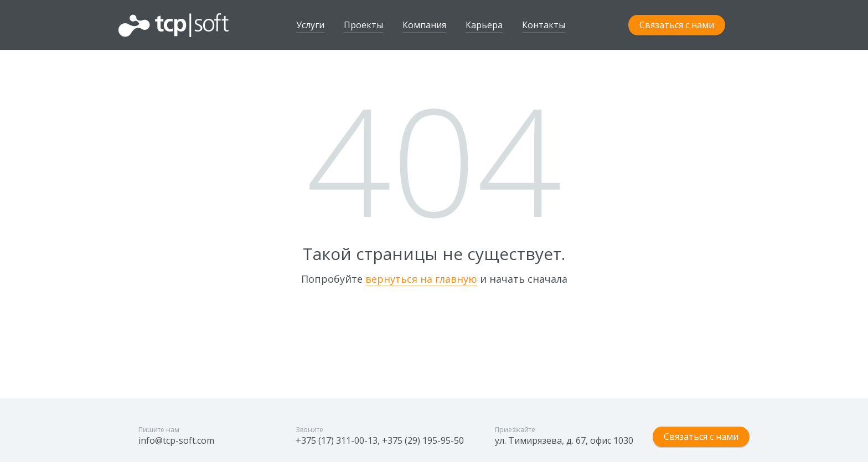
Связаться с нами (677, 25)
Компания (424, 25)
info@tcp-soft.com (176, 440)
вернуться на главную (421, 279)
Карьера (484, 25)
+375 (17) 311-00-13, (338, 440)
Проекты (363, 25)
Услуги (310, 25)
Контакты (544, 25)
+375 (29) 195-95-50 (423, 440)
